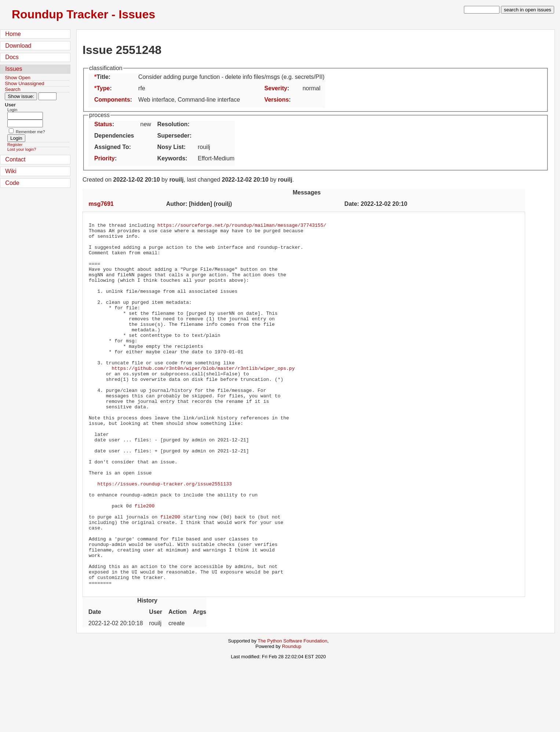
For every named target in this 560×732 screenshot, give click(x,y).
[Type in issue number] (47, 96)
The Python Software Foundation (293, 713)
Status (103, 124)
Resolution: (173, 124)
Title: (103, 77)
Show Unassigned (24, 83)
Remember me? (30, 132)
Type (103, 88)
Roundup (292, 719)
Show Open (18, 78)
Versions (277, 100)
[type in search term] (482, 10)
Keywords (171, 158)
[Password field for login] (25, 123)
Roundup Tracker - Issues (83, 14)
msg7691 (101, 204)
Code (12, 183)
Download (18, 46)
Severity (276, 88)
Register (15, 145)
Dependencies (114, 136)
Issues (14, 69)
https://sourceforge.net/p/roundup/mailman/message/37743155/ (242, 226)
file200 (145, 563)
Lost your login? (22, 149)
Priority (105, 158)
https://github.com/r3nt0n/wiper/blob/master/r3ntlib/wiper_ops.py (203, 398)
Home (13, 34)
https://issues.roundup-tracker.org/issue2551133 (164, 536)
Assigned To (112, 147)
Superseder (173, 136)
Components (112, 100)
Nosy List (171, 147)
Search (12, 89)
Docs (12, 57)
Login (12, 110)
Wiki (11, 171)
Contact (15, 159)
